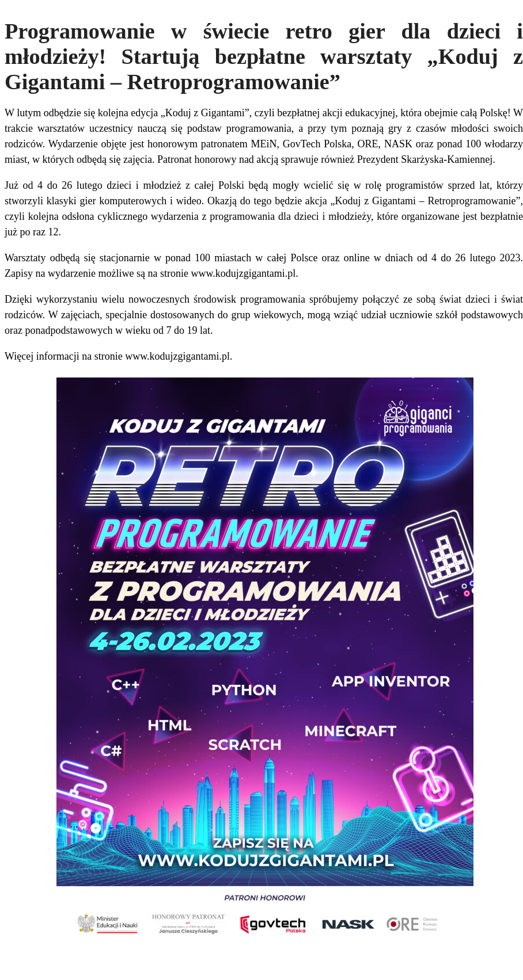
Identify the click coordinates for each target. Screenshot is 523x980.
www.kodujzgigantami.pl (243, 273)
